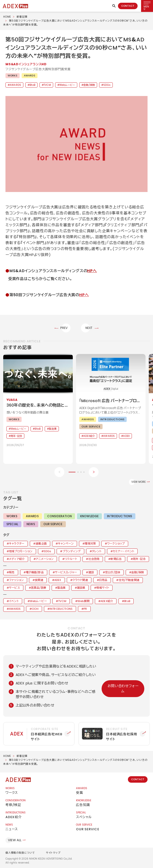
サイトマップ (53, 853)
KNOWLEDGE (89, 516)
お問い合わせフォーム (123, 689)
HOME (7, 17)
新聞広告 (116, 559)
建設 (91, 572)
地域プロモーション (21, 551)
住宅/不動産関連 (129, 580)
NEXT (89, 328)
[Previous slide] (59, 472)
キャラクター (17, 544)
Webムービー (67, 85)
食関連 (39, 580)
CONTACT (128, 6)
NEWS (31, 524)
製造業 (61, 588)
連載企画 (41, 544)
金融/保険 (89, 85)
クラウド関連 (80, 580)
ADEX (58, 580)
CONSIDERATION (59, 516)
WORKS (13, 76)
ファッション (16, 580)
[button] (76, 144)
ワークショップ (116, 544)
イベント (14, 601)
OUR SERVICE (53, 524)
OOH (35, 609)
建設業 (81, 588)
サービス (14, 588)
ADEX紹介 (107, 601)
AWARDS (30, 76)
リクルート (71, 559)
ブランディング (72, 551)
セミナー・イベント (123, 551)
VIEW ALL (15, 840)
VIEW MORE (138, 482)
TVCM (47, 85)
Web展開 (83, 601)
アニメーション (45, 559)
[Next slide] (94, 472)
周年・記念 (139, 559)
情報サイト (103, 588)
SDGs (107, 85)
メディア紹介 (17, 559)
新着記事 (22, 17)
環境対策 (90, 544)
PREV (64, 328)
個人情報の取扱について (20, 853)
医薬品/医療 (39, 588)
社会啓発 (94, 559)
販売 (12, 572)
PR (85, 609)
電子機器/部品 (35, 572)
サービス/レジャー (66, 572)
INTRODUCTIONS (120, 516)
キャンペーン (66, 544)
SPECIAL (12, 524)
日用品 (103, 580)
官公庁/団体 (113, 572)
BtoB (32, 85)
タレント (97, 551)
